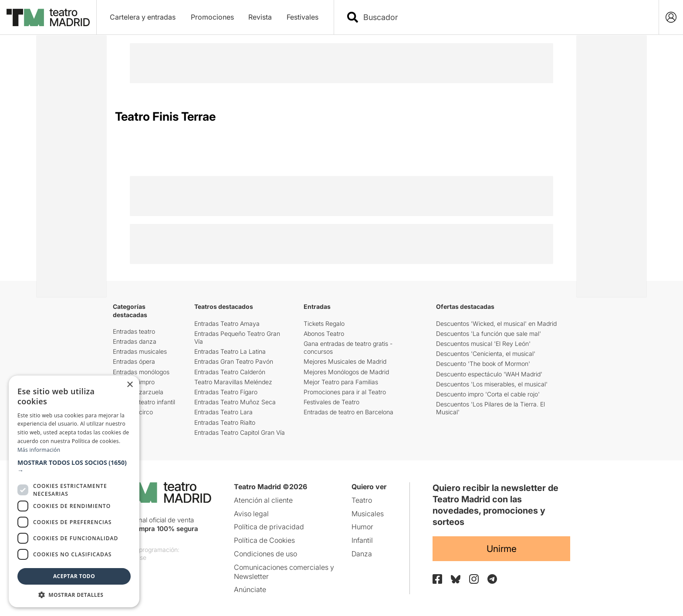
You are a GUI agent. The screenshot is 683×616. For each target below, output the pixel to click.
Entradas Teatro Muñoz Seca (235, 402)
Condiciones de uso (265, 554)
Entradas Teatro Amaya (227, 323)
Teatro (362, 500)
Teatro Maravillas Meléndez (233, 382)
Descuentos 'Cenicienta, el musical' (486, 354)
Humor (362, 527)
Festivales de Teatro (331, 402)
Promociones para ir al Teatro (345, 392)
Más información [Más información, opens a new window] (39, 450)
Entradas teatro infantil (144, 402)
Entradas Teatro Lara (223, 412)
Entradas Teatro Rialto (225, 422)
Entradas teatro (134, 331)
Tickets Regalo (324, 323)
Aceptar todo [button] (74, 576)
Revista (260, 17)
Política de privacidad (269, 527)
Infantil (362, 540)
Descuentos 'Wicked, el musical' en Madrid (496, 323)
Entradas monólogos (141, 372)
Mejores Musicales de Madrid (345, 361)
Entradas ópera (134, 361)
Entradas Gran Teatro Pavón (234, 361)
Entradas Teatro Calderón (230, 372)
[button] (74, 467)
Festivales (303, 17)
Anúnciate (250, 589)
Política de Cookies (264, 540)
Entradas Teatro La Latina (230, 351)
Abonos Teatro (324, 333)
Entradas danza (135, 341)
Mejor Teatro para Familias (341, 382)
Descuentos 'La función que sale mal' (489, 333)
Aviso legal (251, 514)
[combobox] (504, 17)
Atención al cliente (263, 500)
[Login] (671, 17)
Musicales (368, 514)
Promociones (212, 17)
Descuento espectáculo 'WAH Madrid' (489, 374)
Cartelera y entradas (143, 17)
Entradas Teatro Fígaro (226, 392)
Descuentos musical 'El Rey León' (483, 344)
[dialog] (74, 491)
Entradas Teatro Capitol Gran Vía (240, 432)
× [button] (130, 385)
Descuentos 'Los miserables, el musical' (492, 384)
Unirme (502, 549)
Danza (362, 554)
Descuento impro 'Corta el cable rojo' (488, 394)
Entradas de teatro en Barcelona (348, 412)
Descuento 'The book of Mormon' (483, 364)
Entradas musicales (140, 351)
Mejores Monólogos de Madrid (346, 372)
